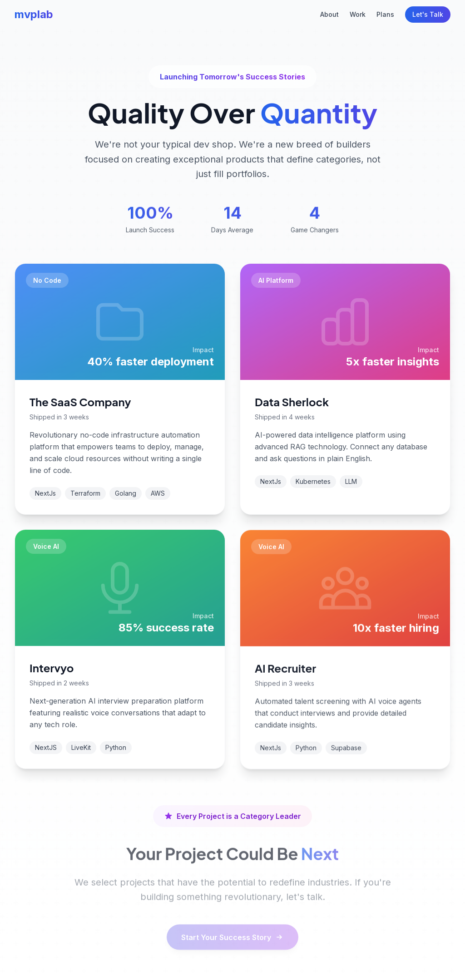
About (329, 14)
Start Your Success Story (232, 931)
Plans (385, 14)
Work (358, 14)
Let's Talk (428, 14)
